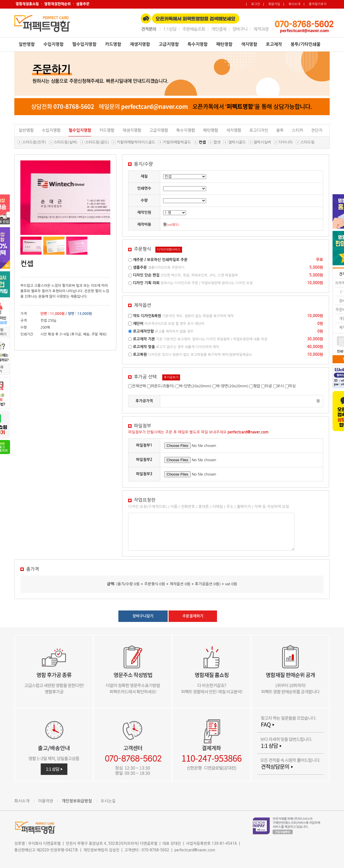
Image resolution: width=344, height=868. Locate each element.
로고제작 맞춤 (144, 347)
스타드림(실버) (66, 142)
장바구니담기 (143, 616)
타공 (268, 386)
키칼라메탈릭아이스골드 (136, 142)
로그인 (256, 4)
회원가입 (274, 4)
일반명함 (27, 44)
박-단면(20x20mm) (195, 386)
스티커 (297, 130)
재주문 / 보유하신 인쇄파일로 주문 (160, 260)
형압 (257, 386)
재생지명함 (140, 44)
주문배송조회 (194, 29)
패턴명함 (224, 44)
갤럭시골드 (237, 142)
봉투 (280, 130)
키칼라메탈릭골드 (177, 142)
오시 (280, 386)
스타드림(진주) (34, 142)
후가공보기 (171, 377)
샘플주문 (140, 267)
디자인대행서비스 (169, 250)
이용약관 (46, 801)
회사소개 (294, 4)
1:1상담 (170, 29)
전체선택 (139, 386)
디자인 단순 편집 (146, 275)
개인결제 (219, 29)
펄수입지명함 (84, 44)
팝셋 (217, 142)
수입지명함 (53, 44)
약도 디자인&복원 (147, 316)
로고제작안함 (143, 331)
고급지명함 (169, 44)
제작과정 (261, 29)
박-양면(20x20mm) (232, 386)
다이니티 (286, 142)
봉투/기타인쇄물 (306, 44)
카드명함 (113, 44)
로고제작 (274, 44)
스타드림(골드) (97, 142)
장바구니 (240, 29)
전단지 (317, 130)
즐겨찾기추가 (318, 4)
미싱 (292, 386)
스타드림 (308, 142)
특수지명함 (198, 44)
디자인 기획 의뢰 (146, 283)
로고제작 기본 (144, 339)
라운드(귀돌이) (163, 386)
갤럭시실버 (262, 142)
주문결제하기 (193, 616)
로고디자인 (259, 130)
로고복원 (140, 355)
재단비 (138, 324)
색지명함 (249, 44)
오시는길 (108, 801)
